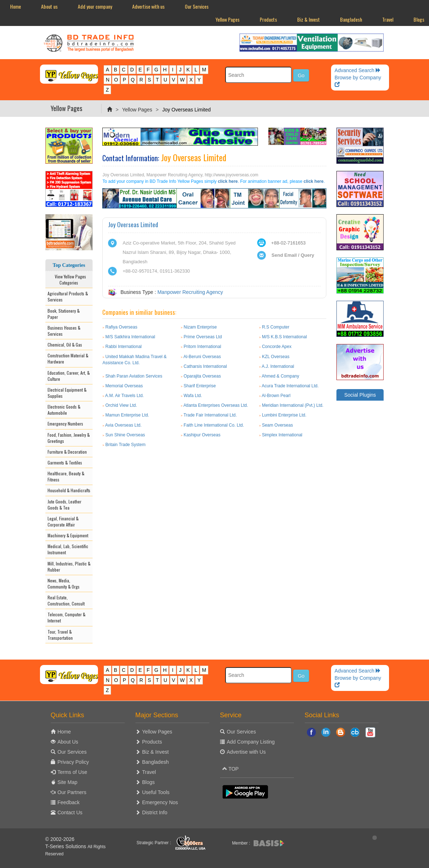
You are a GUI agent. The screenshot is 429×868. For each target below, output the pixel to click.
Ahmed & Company (280, 376)
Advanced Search (358, 70)
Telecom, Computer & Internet (66, 617)
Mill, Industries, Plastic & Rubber (69, 567)
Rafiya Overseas (122, 327)
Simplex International (282, 435)
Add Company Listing (251, 742)
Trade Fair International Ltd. (210, 415)
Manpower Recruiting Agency (190, 292)
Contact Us (70, 812)
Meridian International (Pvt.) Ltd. (293, 405)
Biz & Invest (309, 19)
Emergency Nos (160, 802)
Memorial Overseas (124, 386)
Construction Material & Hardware (68, 358)
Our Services (197, 6)
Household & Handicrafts (69, 490)
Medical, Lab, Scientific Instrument (68, 549)
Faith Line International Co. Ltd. (214, 425)
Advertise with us (148, 6)
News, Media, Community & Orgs (64, 583)
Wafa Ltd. (193, 396)
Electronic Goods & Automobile (64, 410)
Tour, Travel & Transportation (60, 635)
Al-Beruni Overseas (202, 357)
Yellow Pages (227, 19)
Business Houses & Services (64, 331)
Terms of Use (72, 772)
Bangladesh (351, 19)
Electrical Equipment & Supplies (67, 393)
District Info (155, 812)
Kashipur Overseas (202, 435)
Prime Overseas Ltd (203, 337)
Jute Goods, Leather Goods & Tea (64, 505)
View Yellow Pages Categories (69, 279)
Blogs (149, 782)
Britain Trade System (126, 445)
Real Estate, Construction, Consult (66, 600)
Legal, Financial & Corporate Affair (63, 521)
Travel (388, 19)
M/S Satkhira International (130, 337)
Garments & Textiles (65, 462)
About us (49, 6)
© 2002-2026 (60, 839)
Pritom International (202, 347)
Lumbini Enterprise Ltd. (284, 415)
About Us (68, 742)
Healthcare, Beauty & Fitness (66, 476)
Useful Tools (156, 792)
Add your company (95, 6)
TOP (231, 769)
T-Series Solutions (67, 846)
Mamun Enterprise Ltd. (127, 415)
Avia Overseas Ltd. (123, 425)
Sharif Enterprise (200, 386)
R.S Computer (276, 327)
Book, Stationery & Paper (64, 314)
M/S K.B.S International (284, 337)
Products (268, 19)
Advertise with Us (246, 752)
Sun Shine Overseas (125, 435)
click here (228, 181)
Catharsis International (205, 366)
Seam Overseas (277, 425)
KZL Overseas (276, 357)
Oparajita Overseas (202, 376)
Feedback (69, 802)
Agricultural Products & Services (68, 296)
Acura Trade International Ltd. (290, 386)
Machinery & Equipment (68, 535)
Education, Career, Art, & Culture (69, 376)
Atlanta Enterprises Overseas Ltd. (216, 405)
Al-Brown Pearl (276, 396)
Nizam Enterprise (200, 327)
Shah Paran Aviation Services (134, 376)
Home (15, 6)
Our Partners (72, 792)
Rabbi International (124, 347)
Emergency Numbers (65, 424)
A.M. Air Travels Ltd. (124, 396)
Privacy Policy (73, 762)
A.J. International (278, 366)
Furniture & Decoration (67, 452)
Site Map (68, 782)
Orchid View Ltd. (121, 405)
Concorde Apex (277, 347)
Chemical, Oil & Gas (65, 345)
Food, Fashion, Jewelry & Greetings (69, 438)
